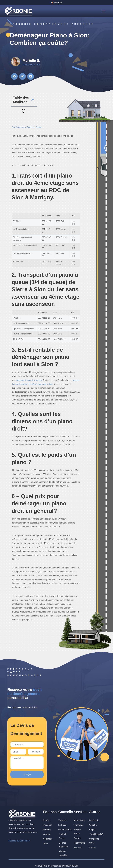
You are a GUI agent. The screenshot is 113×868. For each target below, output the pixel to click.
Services (80, 808)
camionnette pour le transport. (29, 380)
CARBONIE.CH (70, 862)
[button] (104, 11)
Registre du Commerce (19, 837)
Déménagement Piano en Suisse (27, 127)
